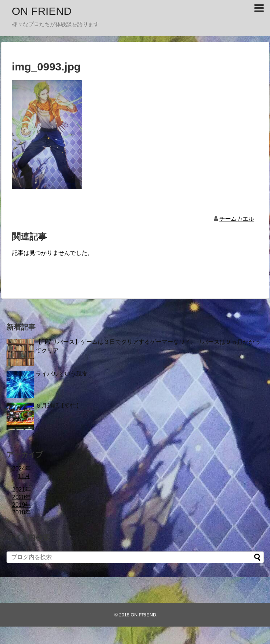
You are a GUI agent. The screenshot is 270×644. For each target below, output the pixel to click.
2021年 (22, 490)
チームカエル (237, 219)
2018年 (22, 512)
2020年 (22, 497)
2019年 (22, 505)
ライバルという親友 (62, 374)
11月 (24, 476)
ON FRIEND (42, 11)
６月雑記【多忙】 (59, 406)
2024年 (22, 468)
